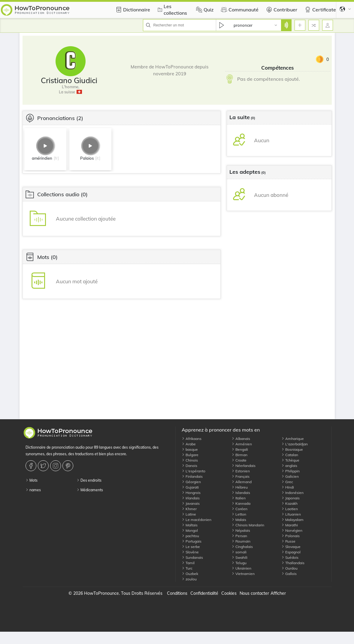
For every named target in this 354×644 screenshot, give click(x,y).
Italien (239, 498)
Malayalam (292, 520)
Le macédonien (197, 520)
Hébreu (240, 487)
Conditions (177, 593)
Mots (32, 480)
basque (190, 449)
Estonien (241, 471)
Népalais (241, 530)
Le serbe (191, 547)
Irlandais (191, 498)
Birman (239, 455)
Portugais (192, 541)
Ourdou (289, 568)
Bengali (240, 449)
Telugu (239, 563)
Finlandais (192, 476)
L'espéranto (194, 471)
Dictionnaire (132, 10)
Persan (239, 536)
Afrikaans (192, 439)
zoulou (189, 579)
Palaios (87, 158)
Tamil (188, 563)
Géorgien (191, 482)
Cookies (229, 593)
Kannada (241, 503)
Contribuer (281, 10)
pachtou (190, 536)
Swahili (239, 557)
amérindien (42, 158)
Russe (288, 541)
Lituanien (291, 514)
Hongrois (191, 493)
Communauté (239, 10)
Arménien (242, 444)
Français (241, 476)
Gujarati (190, 487)
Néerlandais (244, 466)
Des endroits (89, 480)
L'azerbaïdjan (295, 444)
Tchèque (290, 460)
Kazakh (289, 503)
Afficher (278, 593)
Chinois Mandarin (248, 525)
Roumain (241, 541)
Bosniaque (292, 449)
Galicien (290, 476)
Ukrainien (241, 568)
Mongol (190, 530)
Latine (189, 514)
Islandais (241, 493)
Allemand (242, 482)
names (33, 490)
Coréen (239, 509)
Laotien (290, 509)
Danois (189, 466)
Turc (187, 568)
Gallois (289, 574)
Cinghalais (242, 547)
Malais (239, 520)
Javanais (191, 503)
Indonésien (292, 493)
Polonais (290, 536)
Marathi (290, 525)
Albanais (241, 439)
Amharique (293, 439)
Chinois (190, 460)
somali (239, 552)
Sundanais (192, 557)
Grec (287, 482)
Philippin (290, 471)
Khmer (189, 509)
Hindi (288, 487)
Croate (239, 460)
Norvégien (292, 530)
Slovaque (291, 547)
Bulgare (190, 455)
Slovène (190, 552)
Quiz (204, 10)
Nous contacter (254, 593)
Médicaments (90, 490)
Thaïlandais (293, 563)
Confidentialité (204, 593)
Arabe (189, 444)
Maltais (190, 525)
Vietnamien (243, 574)
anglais (289, 466)
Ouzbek (190, 574)
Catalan (290, 455)
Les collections (172, 10)
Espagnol (291, 552)
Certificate (320, 10)
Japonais (290, 498)
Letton (239, 514)
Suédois (290, 557)
